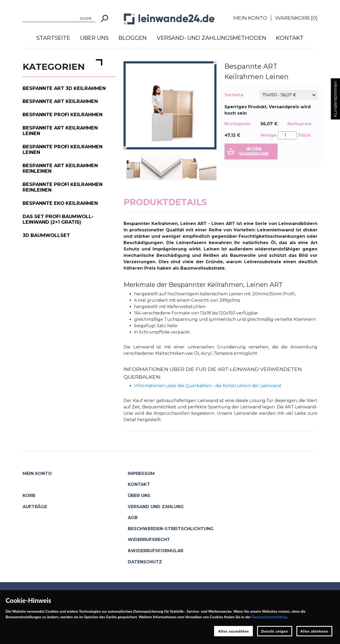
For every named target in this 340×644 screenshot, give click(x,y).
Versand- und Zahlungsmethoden (211, 38)
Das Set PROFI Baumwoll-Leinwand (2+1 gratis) (58, 219)
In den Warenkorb (254, 152)
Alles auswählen (233, 631)
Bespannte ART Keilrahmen (60, 101)
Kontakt (290, 38)
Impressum (141, 474)
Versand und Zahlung (156, 507)
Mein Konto (250, 18)
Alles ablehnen (314, 631)
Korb (29, 496)
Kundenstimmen (335, 99)
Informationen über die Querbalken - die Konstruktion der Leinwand (208, 386)
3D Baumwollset (46, 235)
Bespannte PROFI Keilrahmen (63, 114)
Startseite (53, 38)
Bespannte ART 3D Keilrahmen (64, 88)
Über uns (94, 38)
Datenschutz (145, 562)
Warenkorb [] (296, 18)
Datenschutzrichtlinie (269, 617)
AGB (133, 518)
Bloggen (133, 38)
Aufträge (35, 507)
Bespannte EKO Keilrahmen (60, 203)
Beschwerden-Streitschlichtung (171, 529)
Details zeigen (275, 631)
